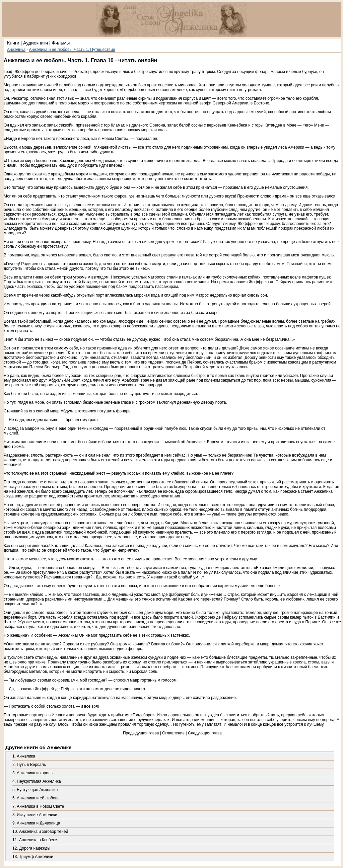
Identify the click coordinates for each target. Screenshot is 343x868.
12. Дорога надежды (31, 848)
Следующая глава (205, 733)
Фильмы (61, 43)
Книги (13, 43)
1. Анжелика (24, 756)
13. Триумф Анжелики (33, 857)
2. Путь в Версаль (29, 765)
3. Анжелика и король (32, 773)
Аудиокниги (36, 43)
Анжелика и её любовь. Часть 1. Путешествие (72, 50)
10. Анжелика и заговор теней (40, 832)
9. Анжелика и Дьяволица (36, 823)
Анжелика (16, 50)
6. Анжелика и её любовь (36, 798)
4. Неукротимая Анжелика (37, 781)
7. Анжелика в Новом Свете (38, 806)
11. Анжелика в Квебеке (35, 840)
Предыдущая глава (141, 733)
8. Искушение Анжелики (35, 815)
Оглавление (173, 733)
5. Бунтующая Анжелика (35, 790)
